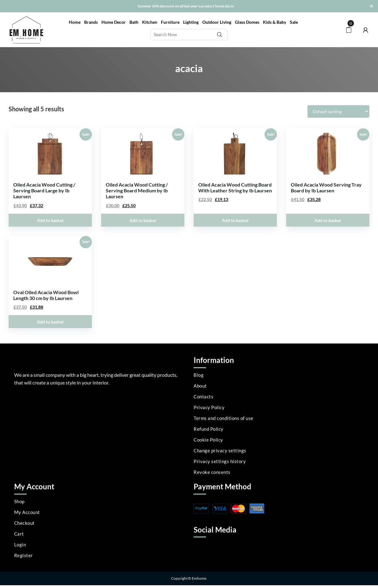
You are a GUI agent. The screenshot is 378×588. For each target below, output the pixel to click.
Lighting (191, 22)
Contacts (203, 397)
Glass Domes (247, 22)
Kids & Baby (275, 22)
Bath (134, 22)
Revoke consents (212, 472)
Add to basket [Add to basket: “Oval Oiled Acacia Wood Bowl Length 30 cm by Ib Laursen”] (50, 322)
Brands (91, 22)
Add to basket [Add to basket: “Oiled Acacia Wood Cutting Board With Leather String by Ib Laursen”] (235, 220)
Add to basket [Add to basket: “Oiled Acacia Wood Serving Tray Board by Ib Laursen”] (328, 220)
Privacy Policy (209, 407)
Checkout (25, 523)
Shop (19, 501)
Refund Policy (209, 429)
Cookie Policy (208, 440)
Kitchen (150, 22)
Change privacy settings (220, 450)
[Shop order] (338, 111)
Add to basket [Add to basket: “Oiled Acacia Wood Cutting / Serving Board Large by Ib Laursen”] (50, 220)
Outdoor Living (217, 22)
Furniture (170, 22)
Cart (19, 534)
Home (75, 22)
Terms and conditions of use (224, 418)
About (200, 386)
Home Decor (114, 22)
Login (20, 545)
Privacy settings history (220, 461)
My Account (27, 512)
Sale (294, 22)
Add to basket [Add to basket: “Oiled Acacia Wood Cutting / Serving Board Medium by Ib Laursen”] (143, 220)
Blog (199, 375)
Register (24, 555)
